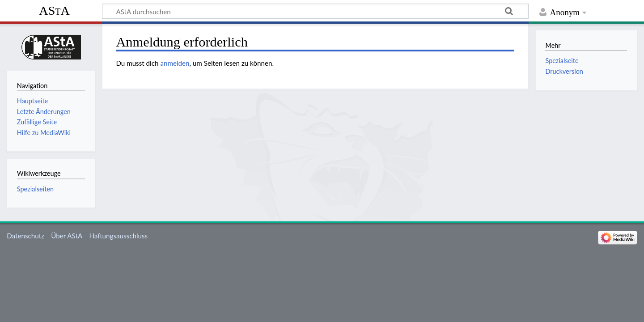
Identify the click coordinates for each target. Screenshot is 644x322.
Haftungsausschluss (118, 236)
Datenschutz (25, 236)
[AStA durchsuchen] (315, 11)
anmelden (175, 63)
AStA (54, 11)
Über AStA (67, 236)
